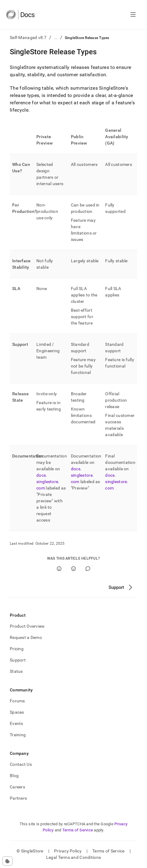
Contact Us (21, 764)
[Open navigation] (133, 15)
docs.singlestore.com (48, 482)
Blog (14, 776)
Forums (17, 701)
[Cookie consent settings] (7, 861)
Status (16, 671)
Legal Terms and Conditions (73, 857)
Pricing (17, 649)
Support (18, 660)
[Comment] (88, 569)
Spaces (17, 712)
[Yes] (59, 569)
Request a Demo (26, 637)
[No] (73, 569)
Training (18, 735)
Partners (18, 798)
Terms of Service (78, 830)
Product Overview (27, 626)
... (56, 38)
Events (17, 723)
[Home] (20, 15)
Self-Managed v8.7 (28, 38)
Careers (17, 787)
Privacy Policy (68, 851)
